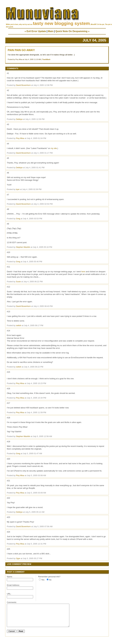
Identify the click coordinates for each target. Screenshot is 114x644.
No (50, 580)
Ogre (18, 558)
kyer (18, 189)
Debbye (19, 119)
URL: (9, 594)
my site (54, 148)
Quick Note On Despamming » (72, 31)
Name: (10, 577)
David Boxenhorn (23, 85)
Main (51, 31)
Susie (18, 282)
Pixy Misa (20, 138)
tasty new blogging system (61, 23)
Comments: (12, 602)
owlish (19, 325)
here (83, 272)
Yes (43, 580)
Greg (18, 219)
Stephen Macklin (23, 247)
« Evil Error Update (35, 31)
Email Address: (13, 585)
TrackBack (46, 59)
